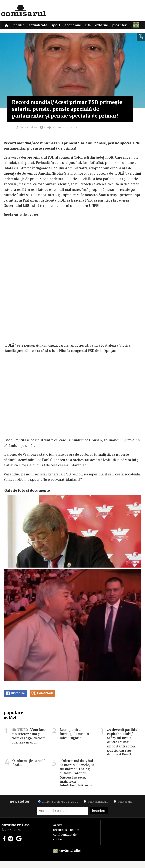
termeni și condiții (66, 837)
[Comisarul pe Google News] (19, 845)
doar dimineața (96, 809)
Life (94, 26)
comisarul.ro (28, 134)
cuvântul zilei (67, 858)
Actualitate (40, 26)
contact (58, 846)
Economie (78, 26)
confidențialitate (65, 841)
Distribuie (15, 700)
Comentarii (42, 700)
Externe (109, 26)
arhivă (58, 832)
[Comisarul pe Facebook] (4, 845)
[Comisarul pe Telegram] (11, 845)
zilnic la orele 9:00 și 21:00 (58, 809)
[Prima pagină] (7, 26)
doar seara (123, 809)
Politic (20, 26)
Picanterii (129, 26)
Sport (60, 26)
